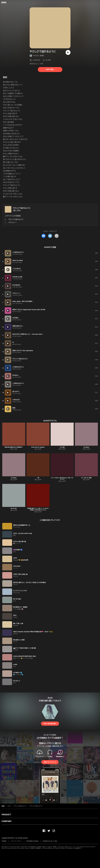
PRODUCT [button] (6, 815)
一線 (38, 478)
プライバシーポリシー (16, 841)
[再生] (68, 52)
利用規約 (4, 841)
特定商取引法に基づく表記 (50, 841)
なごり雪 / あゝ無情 (86, 478)
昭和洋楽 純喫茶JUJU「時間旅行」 (14, 447)
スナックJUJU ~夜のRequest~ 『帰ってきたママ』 (62, 479)
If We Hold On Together (38, 447)
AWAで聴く (50, 69)
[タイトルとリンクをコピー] (57, 236)
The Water (86, 447)
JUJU (42, 56)
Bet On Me (14, 508)
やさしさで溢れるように (22, 208)
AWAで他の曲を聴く (50, 724)
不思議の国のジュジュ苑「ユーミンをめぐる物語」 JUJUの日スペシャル (38, 509)
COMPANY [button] (7, 821)
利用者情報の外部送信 (32, 841)
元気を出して (13, 222)
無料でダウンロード (50, 762)
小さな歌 (62, 447)
